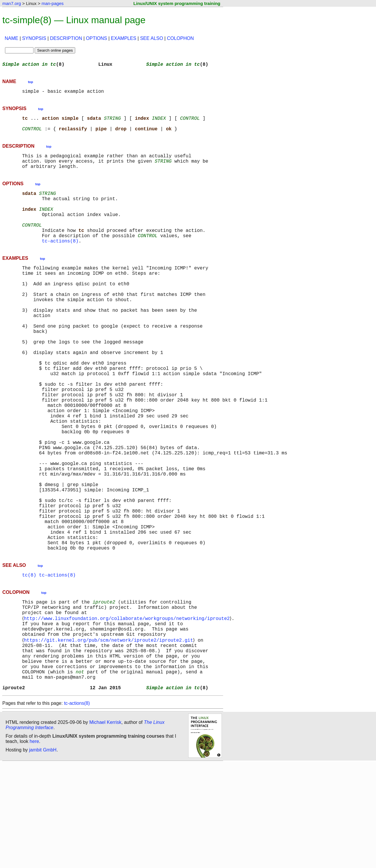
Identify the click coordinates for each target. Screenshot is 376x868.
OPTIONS (97, 38)
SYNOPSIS (34, 38)
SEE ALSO (152, 38)
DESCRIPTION (66, 38)
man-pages (52, 3)
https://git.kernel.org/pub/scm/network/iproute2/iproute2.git (110, 734)
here (34, 846)
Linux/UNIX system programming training (177, 3)
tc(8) (29, 660)
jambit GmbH (43, 854)
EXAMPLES (124, 38)
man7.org (12, 3)
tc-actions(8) (60, 262)
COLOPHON (180, 38)
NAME (11, 38)
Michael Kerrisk (105, 827)
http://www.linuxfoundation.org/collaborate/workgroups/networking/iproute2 (128, 708)
